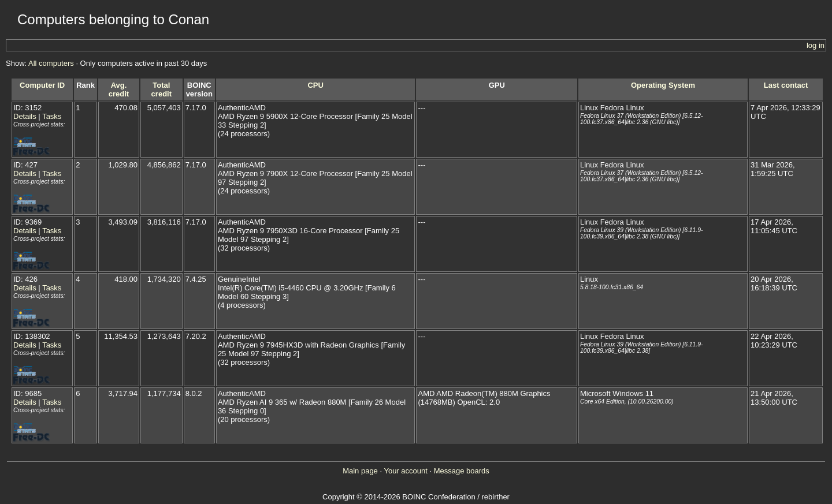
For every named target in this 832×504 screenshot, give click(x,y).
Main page (360, 471)
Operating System (663, 85)
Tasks (52, 116)
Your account (405, 471)
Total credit (161, 89)
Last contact (786, 85)
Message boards (462, 471)
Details (25, 116)
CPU (315, 85)
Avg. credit (119, 89)
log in (816, 45)
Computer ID (42, 85)
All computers (51, 63)
